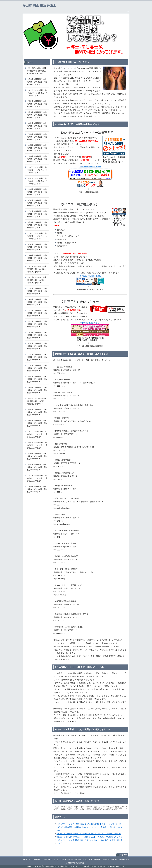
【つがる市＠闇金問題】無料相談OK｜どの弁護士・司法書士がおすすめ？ (37, 236)
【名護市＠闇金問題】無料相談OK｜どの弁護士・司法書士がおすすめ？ (37, 192)
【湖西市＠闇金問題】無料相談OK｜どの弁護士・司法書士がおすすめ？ (37, 302)
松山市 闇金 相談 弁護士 (39, 5)
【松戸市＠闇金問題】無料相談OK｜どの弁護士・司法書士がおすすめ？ (37, 203)
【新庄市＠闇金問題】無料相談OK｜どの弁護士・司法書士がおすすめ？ (37, 324)
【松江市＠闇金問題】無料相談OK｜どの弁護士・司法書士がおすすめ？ (37, 346)
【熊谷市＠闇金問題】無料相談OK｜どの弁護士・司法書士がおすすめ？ (37, 467)
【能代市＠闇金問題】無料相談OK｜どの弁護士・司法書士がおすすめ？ (37, 126)
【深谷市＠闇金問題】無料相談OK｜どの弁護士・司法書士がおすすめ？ (37, 104)
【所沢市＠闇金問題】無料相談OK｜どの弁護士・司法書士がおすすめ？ (37, 368)
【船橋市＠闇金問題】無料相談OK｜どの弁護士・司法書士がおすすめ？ (37, 456)
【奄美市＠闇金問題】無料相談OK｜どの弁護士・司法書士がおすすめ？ (37, 390)
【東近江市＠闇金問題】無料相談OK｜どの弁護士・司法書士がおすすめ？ (37, 170)
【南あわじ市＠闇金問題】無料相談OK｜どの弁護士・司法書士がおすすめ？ (37, 401)
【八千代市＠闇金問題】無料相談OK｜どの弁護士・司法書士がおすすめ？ (37, 434)
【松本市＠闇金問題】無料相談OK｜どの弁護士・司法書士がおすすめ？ (37, 247)
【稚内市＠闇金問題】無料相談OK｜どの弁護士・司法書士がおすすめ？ (37, 225)
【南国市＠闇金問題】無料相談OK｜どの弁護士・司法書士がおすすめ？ (37, 148)
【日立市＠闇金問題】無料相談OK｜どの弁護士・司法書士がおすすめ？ (37, 214)
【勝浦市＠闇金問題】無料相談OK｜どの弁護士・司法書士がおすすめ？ (37, 115)
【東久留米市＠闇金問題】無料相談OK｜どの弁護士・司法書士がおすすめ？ (37, 269)
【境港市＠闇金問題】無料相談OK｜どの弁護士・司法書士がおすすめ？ (37, 159)
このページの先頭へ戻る (122, 855)
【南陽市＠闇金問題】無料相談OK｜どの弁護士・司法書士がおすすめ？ (37, 412)
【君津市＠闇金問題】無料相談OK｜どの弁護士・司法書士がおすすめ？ (37, 82)
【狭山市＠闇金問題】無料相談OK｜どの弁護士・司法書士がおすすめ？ (37, 335)
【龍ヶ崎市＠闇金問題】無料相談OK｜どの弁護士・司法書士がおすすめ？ (37, 181)
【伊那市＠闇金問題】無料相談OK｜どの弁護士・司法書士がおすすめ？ (37, 258)
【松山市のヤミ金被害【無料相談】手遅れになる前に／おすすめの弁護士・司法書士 (90, 840)
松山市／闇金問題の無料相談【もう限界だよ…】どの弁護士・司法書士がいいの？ (89, 837)
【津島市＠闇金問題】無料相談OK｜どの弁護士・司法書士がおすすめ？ (37, 137)
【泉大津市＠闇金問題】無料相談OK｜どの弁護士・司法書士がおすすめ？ (37, 93)
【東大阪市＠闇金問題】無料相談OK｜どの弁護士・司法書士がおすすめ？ (37, 478)
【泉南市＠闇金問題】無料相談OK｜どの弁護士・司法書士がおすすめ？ (37, 489)
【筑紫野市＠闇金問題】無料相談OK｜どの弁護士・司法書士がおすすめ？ (37, 445)
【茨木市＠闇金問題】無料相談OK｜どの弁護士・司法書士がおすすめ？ (37, 357)
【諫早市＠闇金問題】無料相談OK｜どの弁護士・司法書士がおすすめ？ (37, 423)
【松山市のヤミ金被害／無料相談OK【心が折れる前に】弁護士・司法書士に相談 (89, 824)
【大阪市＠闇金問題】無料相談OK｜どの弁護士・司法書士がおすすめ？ (37, 291)
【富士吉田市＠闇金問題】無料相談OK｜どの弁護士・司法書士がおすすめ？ (37, 71)
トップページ (62, 843)
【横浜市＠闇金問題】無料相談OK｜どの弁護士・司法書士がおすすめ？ (37, 379)
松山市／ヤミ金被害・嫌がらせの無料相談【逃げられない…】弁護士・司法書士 (89, 834)
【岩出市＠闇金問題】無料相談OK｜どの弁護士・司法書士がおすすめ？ (37, 313)
